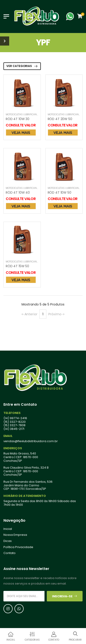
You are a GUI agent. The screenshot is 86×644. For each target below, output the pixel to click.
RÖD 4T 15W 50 (17, 266)
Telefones (12, 413)
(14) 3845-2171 (14, 429)
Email (8, 436)
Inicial (8, 529)
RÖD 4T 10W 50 (60, 192)
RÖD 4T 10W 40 (18, 192)
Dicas (8, 541)
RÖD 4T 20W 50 (60, 119)
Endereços (13, 448)
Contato (10, 553)
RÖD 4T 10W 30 (18, 119)
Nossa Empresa (15, 535)
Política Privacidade (18, 547)
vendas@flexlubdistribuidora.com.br (31, 441)
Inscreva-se (65, 596)
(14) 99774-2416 (15, 418)
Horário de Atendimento (25, 496)
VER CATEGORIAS (19, 66)
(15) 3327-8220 (15, 422)
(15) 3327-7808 (14, 425)
